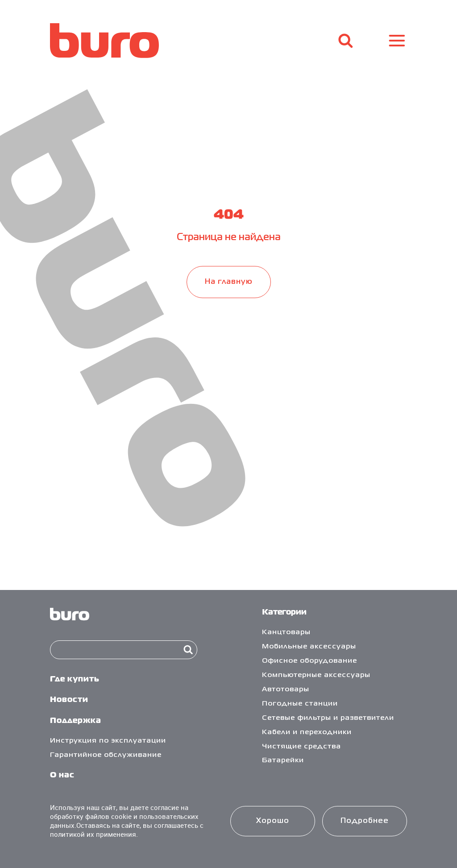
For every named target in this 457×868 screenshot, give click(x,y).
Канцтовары (286, 632)
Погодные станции (300, 704)
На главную (229, 282)
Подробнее (365, 821)
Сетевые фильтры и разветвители (328, 718)
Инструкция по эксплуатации (108, 741)
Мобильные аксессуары (309, 647)
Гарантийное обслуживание (106, 755)
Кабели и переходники (307, 732)
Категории (284, 613)
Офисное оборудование (310, 661)
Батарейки (283, 760)
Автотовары (286, 689)
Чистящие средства (301, 747)
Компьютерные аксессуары (316, 675)
